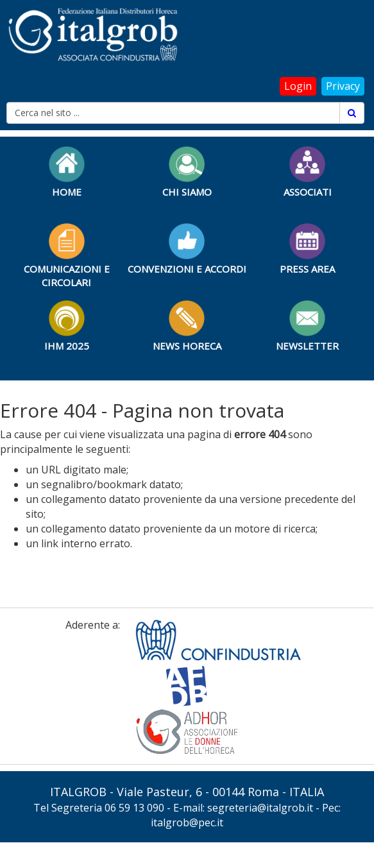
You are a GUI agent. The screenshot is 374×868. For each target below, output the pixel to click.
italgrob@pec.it (187, 822)
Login (298, 86)
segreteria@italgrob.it (260, 808)
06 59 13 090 (134, 808)
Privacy (343, 86)
